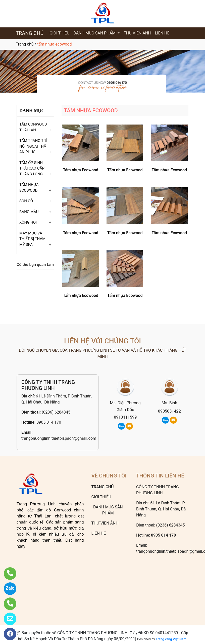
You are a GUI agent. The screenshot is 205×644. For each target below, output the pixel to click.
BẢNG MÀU (29, 212)
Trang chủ (25, 44)
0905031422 (169, 411)
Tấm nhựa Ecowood (81, 170)
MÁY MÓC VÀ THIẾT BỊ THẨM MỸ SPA (32, 239)
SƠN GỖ (26, 201)
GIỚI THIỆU (59, 33)
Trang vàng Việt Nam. (171, 639)
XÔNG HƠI (28, 222)
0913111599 (125, 417)
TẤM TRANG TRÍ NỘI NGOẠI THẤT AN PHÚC (34, 146)
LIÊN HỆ (162, 33)
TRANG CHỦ (30, 33)
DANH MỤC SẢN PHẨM (95, 33)
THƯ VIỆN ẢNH (137, 33)
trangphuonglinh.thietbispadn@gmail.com (59, 438)
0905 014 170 (49, 422)
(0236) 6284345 (56, 412)
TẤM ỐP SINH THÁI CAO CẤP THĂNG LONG (32, 168)
